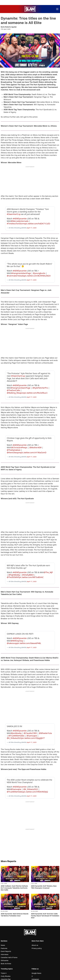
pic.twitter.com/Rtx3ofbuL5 (36, 383)
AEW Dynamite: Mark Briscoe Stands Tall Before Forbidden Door (15, 889)
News (3, 920)
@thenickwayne (14, 440)
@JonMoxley (16, 711)
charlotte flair (6, 954)
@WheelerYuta (45, 711)
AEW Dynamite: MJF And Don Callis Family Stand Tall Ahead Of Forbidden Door (45, 890)
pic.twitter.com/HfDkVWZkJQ (36, 766)
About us (35, 920)
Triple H (4, 948)
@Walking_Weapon (15, 383)
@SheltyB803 (28, 559)
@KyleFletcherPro (40, 378)
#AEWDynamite (20, 215)
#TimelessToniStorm (16, 220)
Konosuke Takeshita (8, 963)
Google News (36, 948)
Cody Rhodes (6, 951)
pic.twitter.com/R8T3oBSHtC (31, 561)
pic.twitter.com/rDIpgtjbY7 (33, 716)
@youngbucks (39, 267)
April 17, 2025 (32, 225)
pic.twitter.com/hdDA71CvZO (37, 220)
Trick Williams (6, 969)
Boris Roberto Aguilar (9, 27)
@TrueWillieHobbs (16, 713)
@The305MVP (13, 561)
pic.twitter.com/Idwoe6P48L (29, 624)
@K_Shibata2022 (14, 716)
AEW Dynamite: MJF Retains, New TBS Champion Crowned (44, 861)
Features (4, 923)
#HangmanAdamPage (21, 267)
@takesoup (12, 624)
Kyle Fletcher (6, 960)
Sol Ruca (4, 966)
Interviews (5, 929)
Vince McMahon (7, 957)
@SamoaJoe (32, 713)
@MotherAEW (35, 435)
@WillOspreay (17, 622)
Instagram (35, 954)
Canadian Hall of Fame (9, 932)
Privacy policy (37, 923)
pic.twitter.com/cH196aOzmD (34, 440)
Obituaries (5, 935)
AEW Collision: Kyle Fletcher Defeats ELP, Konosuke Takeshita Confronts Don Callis (14, 862)
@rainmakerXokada (16, 269)
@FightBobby (14, 559)
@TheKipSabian (14, 437)
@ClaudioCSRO (30, 711)
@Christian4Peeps (19, 435)
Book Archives (6, 938)
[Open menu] (57, 9)
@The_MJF (48, 556)
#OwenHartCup (14, 211)
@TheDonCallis (13, 381)
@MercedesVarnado (20, 218)
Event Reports (6, 926)
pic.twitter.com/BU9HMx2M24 (37, 269)
